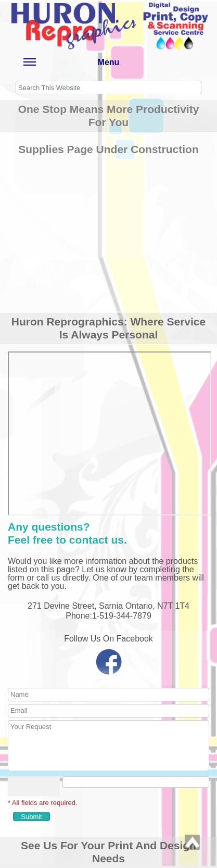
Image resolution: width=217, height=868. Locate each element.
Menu (71, 64)
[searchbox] (108, 87)
